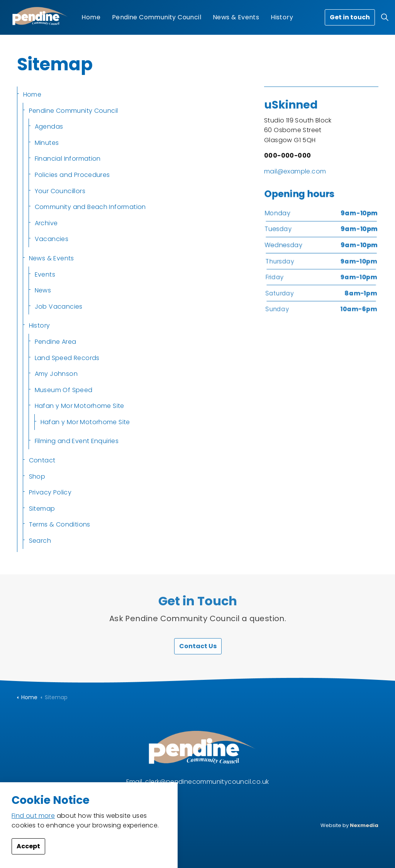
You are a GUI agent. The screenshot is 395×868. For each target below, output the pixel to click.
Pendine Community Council (157, 17)
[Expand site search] (385, 17)
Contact (42, 460)
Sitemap (42, 509)
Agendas (49, 127)
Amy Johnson (56, 374)
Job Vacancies (59, 307)
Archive (46, 223)
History (282, 17)
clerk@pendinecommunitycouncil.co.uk (207, 782)
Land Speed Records (67, 358)
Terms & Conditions (60, 524)
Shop (37, 476)
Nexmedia (364, 825)
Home (91, 17)
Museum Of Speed (64, 390)
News (43, 290)
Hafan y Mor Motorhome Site (80, 406)
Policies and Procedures (72, 175)
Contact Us (197, 646)
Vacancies (52, 239)
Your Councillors (60, 191)
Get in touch (350, 17)
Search (40, 541)
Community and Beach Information (90, 207)
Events (45, 274)
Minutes (47, 143)
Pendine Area (56, 342)
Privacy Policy (50, 492)
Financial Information (68, 159)
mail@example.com (295, 171)
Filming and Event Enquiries (77, 441)
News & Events (236, 17)
